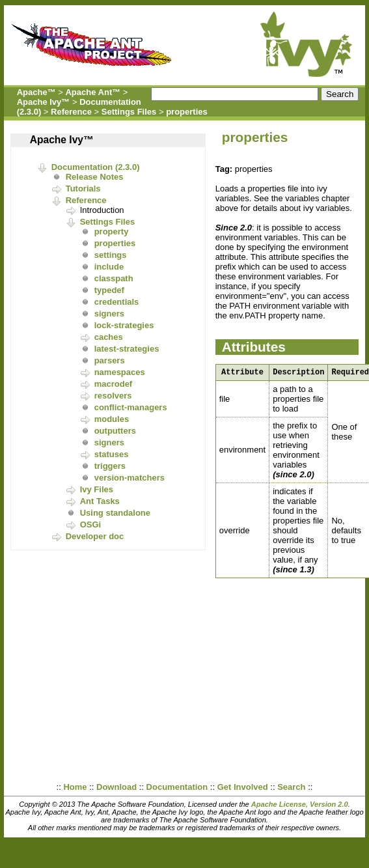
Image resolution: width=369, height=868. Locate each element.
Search (291, 787)
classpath (114, 278)
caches (109, 337)
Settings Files (129, 112)
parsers (110, 360)
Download (116, 787)
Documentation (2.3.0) (96, 167)
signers (109, 314)
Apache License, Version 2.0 (300, 804)
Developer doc (95, 536)
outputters (115, 431)
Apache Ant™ (93, 92)
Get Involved (243, 787)
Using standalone (115, 513)
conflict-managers (131, 407)
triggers (110, 466)
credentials (117, 302)
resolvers (113, 396)
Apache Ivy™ (44, 102)
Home (75, 787)
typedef (109, 290)
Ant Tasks (100, 501)
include (109, 267)
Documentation (177, 787)
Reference (71, 112)
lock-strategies (124, 325)
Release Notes (95, 177)
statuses (112, 454)
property (112, 231)
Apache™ (36, 92)
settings (111, 255)
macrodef (114, 384)
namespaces (120, 372)
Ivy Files (97, 489)
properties (187, 112)
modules (112, 419)
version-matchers (130, 478)
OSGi (91, 525)
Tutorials (83, 189)
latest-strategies (127, 349)
